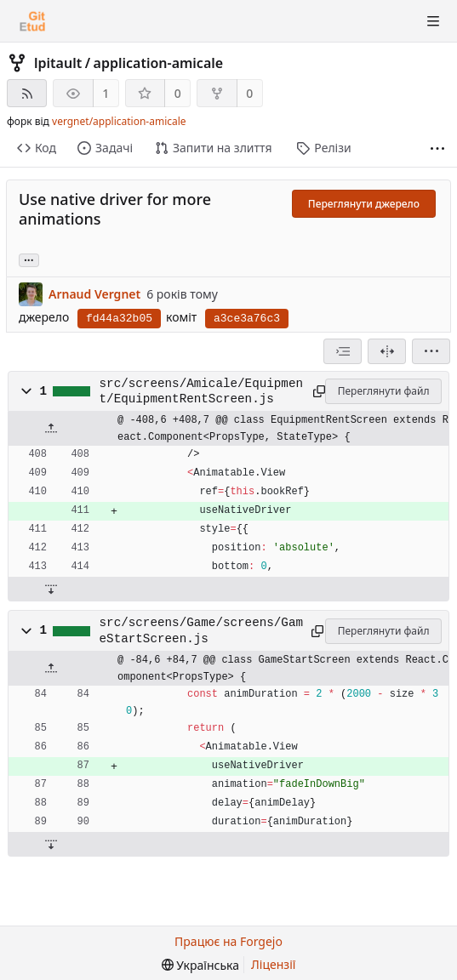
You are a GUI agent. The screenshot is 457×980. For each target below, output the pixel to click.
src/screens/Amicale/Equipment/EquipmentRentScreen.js (201, 391)
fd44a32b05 (119, 319)
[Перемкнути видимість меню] (433, 21)
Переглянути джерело (364, 204)
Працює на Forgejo (228, 941)
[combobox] (343, 351)
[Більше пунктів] (437, 148)
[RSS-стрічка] (27, 93)
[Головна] (32, 21)
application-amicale (159, 63)
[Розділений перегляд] (387, 351)
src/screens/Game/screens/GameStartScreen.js (201, 630)
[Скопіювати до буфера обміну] (317, 391)
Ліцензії (273, 964)
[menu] (431, 351)
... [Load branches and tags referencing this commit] (29, 259)
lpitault (58, 63)
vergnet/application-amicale (119, 121)
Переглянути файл (384, 391)
